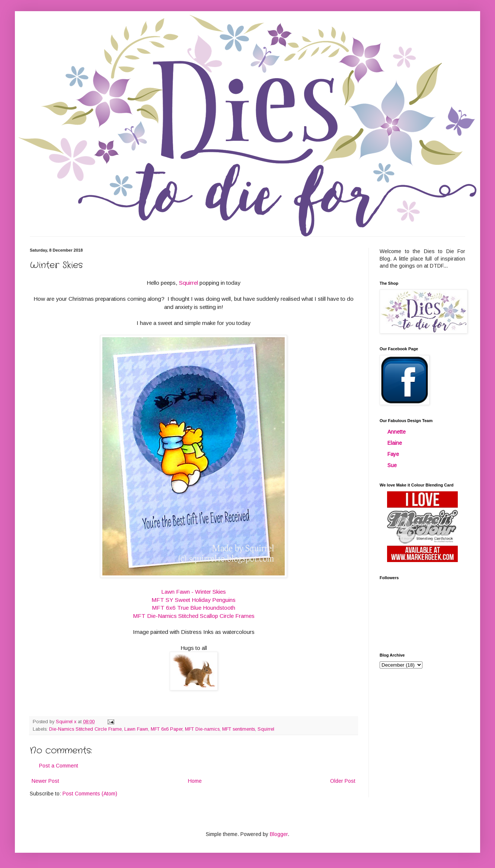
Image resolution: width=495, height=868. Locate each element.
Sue (392, 465)
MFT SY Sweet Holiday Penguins (194, 600)
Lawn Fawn (136, 729)
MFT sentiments (239, 729)
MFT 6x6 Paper (167, 729)
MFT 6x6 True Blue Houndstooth (194, 608)
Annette (397, 432)
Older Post (343, 781)
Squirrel (189, 283)
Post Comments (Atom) (90, 794)
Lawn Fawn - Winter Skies (194, 592)
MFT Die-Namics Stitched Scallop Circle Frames (194, 616)
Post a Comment (59, 766)
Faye (393, 454)
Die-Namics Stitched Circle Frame (85, 729)
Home (195, 781)
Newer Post (45, 781)
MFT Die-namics (202, 729)
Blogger (279, 834)
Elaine (395, 443)
